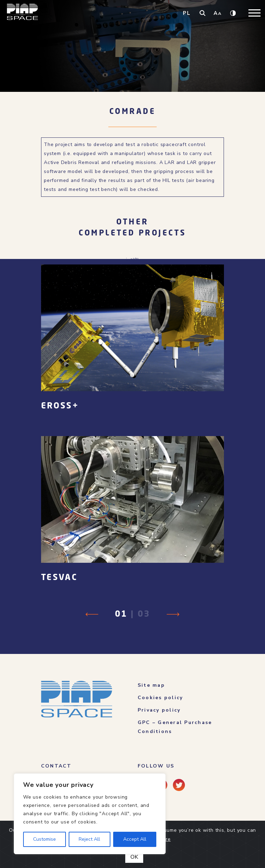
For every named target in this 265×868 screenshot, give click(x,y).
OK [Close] (134, 857)
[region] (90, 814)
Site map (151, 685)
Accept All (135, 839)
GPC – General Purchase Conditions (175, 727)
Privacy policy (159, 710)
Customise (45, 839)
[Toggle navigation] (254, 13)
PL (187, 13)
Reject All (89, 839)
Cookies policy (160, 698)
